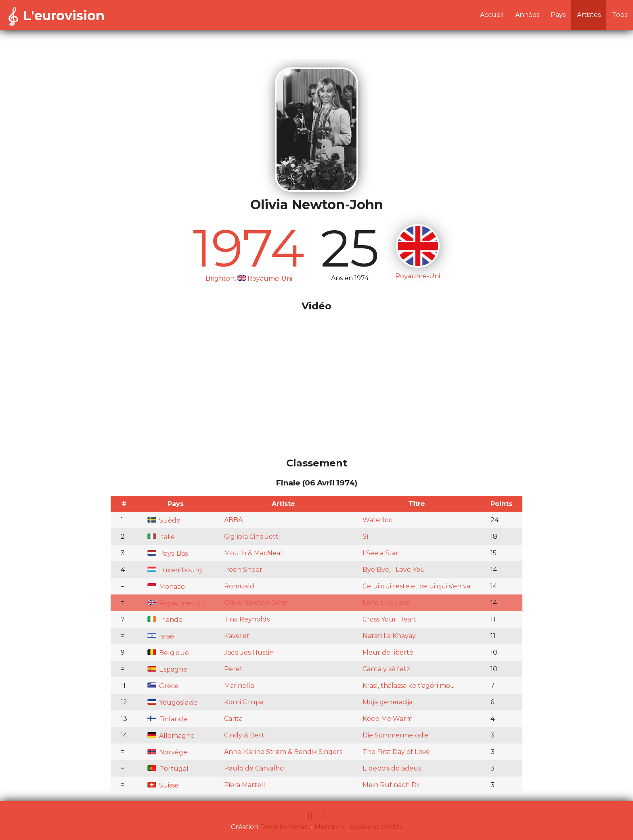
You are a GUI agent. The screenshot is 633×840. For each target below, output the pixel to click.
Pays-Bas (168, 553)
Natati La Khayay (389, 636)
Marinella (239, 686)
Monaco (166, 587)
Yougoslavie (172, 702)
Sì (366, 537)
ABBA (233, 520)
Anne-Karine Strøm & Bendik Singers (283, 752)
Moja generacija (388, 702)
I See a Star (380, 553)
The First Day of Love (396, 752)
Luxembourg (175, 570)
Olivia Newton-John (256, 603)
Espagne (167, 669)
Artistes (589, 15)
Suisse (163, 785)
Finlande (167, 719)
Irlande (165, 620)
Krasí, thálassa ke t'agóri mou (409, 686)
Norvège (167, 752)
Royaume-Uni (176, 603)
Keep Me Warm (388, 719)
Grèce (163, 686)
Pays (558, 15)
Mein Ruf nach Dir (392, 785)
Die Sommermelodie (396, 735)
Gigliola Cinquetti (252, 537)
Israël (162, 636)
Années (527, 15)
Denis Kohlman (284, 827)
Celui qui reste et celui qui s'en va (416, 586)
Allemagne (171, 736)
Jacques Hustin (249, 652)
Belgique (168, 653)
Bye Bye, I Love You (394, 570)
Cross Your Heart (390, 619)
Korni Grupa (244, 702)
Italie (161, 537)
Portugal (168, 769)
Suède (164, 520)
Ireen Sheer (243, 570)
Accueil (492, 15)
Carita (233, 719)
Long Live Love (386, 603)
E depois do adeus (392, 768)
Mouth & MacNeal (253, 553)
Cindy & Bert (244, 735)
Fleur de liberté (388, 652)
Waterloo (378, 520)
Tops (620, 15)
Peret (233, 669)
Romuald (239, 586)
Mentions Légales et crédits (358, 827)
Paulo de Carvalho (254, 768)
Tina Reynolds (247, 619)
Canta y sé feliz (386, 669)
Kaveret (237, 636)
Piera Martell (245, 785)
